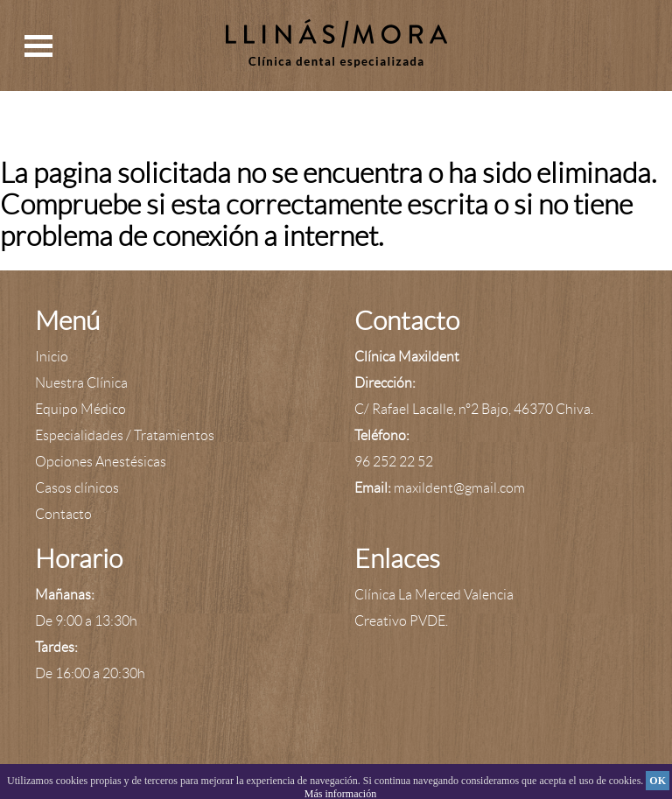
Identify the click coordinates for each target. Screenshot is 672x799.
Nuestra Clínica (81, 383)
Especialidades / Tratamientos (125, 435)
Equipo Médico (80, 409)
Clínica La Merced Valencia (434, 595)
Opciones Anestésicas (101, 462)
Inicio (52, 357)
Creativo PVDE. (401, 621)
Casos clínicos (77, 488)
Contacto (63, 514)
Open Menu (38, 46)
